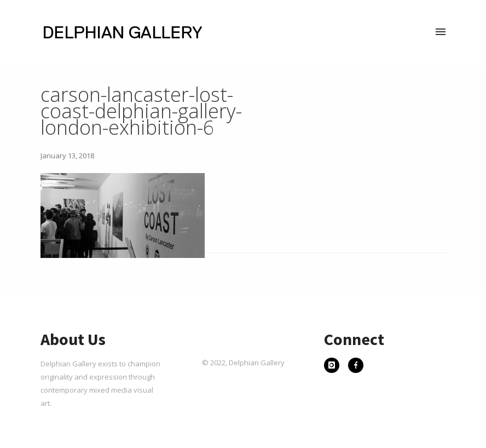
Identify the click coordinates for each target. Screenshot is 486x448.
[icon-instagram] (334, 366)
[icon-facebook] (356, 366)
